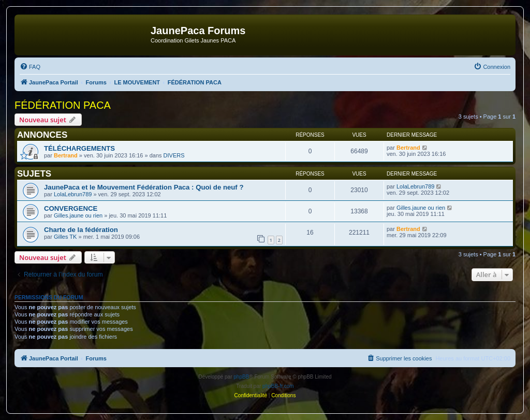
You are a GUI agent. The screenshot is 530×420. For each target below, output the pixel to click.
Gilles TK (65, 237)
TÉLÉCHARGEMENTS (79, 148)
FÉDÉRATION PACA (63, 105)
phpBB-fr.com (278, 386)
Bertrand (66, 155)
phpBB (241, 377)
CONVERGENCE (71, 208)
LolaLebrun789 (73, 194)
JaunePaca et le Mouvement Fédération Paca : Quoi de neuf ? (144, 187)
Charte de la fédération (81, 230)
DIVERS (174, 155)
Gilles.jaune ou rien (78, 215)
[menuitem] (30, 67)
